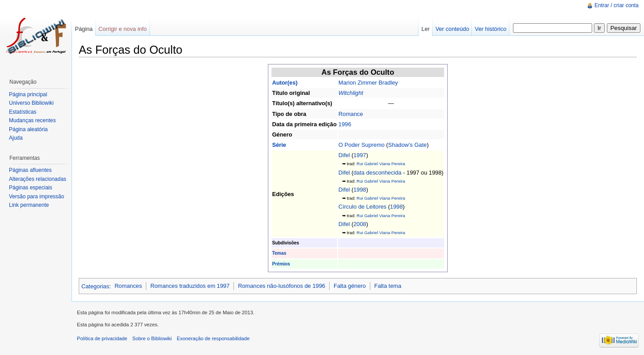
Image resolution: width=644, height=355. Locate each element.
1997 (360, 155)
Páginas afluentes (30, 170)
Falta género (350, 286)
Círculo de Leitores (362, 207)
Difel (344, 155)
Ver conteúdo (452, 29)
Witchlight (351, 93)
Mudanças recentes (32, 120)
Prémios (281, 264)
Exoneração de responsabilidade (213, 338)
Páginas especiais (31, 188)
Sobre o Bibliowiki (152, 338)
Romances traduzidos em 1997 (190, 286)
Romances (128, 286)
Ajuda (16, 138)
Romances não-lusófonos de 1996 (282, 286)
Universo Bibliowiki (31, 103)
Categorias (95, 286)
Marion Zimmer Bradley (368, 83)
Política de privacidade (102, 338)
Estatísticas (23, 112)
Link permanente (29, 205)
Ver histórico (491, 29)
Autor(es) (285, 83)
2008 (360, 224)
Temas (279, 253)
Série (279, 145)
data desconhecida (377, 173)
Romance (351, 114)
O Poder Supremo (362, 145)
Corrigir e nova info (123, 29)
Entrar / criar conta (616, 5)
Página (84, 29)
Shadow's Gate (407, 145)
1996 (345, 124)
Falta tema (388, 286)
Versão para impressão (36, 197)
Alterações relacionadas (38, 179)
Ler (426, 29)
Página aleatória (28, 129)
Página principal (28, 94)
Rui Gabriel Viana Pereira (381, 164)
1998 (360, 190)
